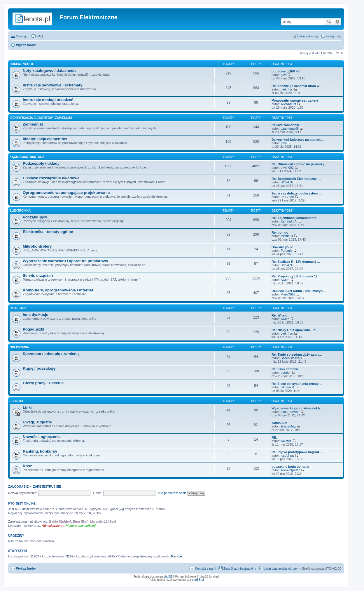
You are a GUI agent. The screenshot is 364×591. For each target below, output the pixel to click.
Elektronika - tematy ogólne (48, 232)
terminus (287, 236)
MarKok (177, 556)
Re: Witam (279, 315)
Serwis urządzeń (38, 275)
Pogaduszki (33, 329)
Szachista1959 (291, 358)
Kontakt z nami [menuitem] (205, 569)
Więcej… (23, 36)
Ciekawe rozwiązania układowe (51, 178)
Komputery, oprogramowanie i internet (58, 290)
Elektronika (20, 211)
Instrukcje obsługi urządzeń (48, 100)
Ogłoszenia (19, 347)
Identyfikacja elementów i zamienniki (41, 118)
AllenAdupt (288, 104)
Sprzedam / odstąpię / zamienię (51, 354)
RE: (274, 437)
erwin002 (287, 168)
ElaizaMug (288, 426)
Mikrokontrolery (37, 246)
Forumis (286, 251)
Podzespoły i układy (41, 163)
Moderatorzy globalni (81, 526)
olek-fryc (287, 89)
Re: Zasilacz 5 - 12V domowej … (296, 262)
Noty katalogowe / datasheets (50, 71)
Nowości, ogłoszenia (42, 437)
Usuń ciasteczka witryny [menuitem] (280, 569)
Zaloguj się (18, 486)
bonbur (286, 373)
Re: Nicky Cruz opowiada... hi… (295, 330)
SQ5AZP (287, 182)
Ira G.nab (287, 197)
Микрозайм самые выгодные (295, 100)
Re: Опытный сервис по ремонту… (300, 164)
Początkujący (35, 217)
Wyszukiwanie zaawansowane (337, 22)
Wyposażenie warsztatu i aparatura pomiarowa (65, 261)
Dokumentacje (22, 64)
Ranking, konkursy (40, 451)
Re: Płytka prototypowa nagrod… (297, 452)
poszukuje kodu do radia (290, 467)
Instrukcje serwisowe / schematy (53, 85)
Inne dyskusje (35, 315)
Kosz (27, 466)
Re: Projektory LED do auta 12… (296, 276)
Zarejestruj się (47, 486)
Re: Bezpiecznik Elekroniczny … (296, 179)
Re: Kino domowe (285, 369)
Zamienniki (33, 124)
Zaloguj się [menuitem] (334, 36)
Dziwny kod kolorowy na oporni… (297, 140)
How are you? (282, 247)
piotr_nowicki (290, 412)
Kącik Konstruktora (27, 157)
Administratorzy (53, 526)
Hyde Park (18, 308)
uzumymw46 (290, 128)
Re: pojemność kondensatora (294, 218)
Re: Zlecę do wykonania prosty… (297, 384)
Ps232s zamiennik (285, 125)
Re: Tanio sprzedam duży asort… (297, 354)
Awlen (285, 280)
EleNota (16, 401)
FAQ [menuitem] (40, 36)
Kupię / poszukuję (39, 368)
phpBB (168, 577)
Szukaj (329, 22)
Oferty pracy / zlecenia (43, 383)
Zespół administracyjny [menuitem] (240, 569)
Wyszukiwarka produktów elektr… (297, 408)
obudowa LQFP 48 (286, 71)
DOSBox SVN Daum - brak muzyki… (299, 291)
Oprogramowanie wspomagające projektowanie (66, 193)
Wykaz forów (26, 45)
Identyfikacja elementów (45, 139)
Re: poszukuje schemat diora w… (297, 86)
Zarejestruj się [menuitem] (308, 36)
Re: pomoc (280, 232)
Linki (27, 407)
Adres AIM (279, 423)
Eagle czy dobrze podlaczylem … (297, 193)
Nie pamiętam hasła (173, 493)
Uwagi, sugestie (37, 422)
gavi (283, 75)
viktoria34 (287, 387)
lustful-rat (287, 456)
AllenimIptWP (290, 470)
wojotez (286, 441)
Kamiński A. (289, 221)
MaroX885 (288, 294)
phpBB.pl (198, 580)
